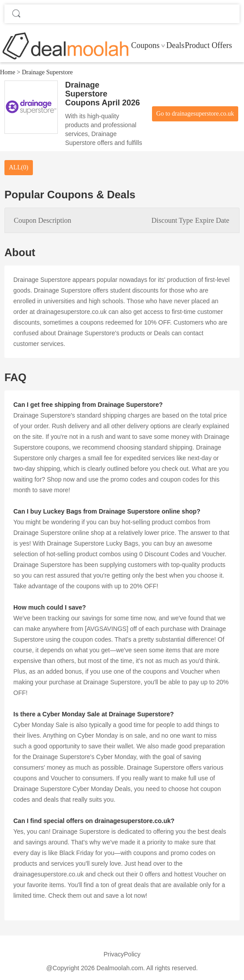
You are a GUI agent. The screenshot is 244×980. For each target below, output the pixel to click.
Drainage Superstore (47, 72)
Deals (175, 45)
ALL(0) (19, 167)
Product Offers (208, 45)
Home (8, 72)
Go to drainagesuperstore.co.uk (195, 114)
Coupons (145, 45)
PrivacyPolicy (122, 954)
